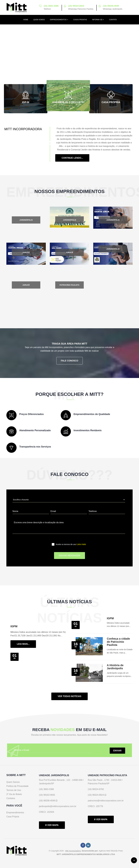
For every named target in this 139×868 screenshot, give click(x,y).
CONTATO (113, 20)
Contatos (11, 798)
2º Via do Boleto (14, 794)
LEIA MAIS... (23, 644)
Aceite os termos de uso (71, 542)
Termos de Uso (14, 790)
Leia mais (81, 544)
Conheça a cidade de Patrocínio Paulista (118, 642)
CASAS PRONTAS (80, 20)
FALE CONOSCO (69, 361)
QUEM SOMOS (39, 20)
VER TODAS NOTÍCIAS (69, 696)
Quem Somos (13, 782)
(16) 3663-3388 (51, 6)
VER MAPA (52, 825)
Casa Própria (13, 817)
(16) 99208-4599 (111, 6)
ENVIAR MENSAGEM (69, 556)
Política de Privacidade (17, 786)
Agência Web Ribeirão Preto (111, 851)
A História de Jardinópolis (115, 667)
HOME (26, 20)
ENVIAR (117, 751)
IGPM (14, 626)
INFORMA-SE (98, 20)
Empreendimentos (15, 813)
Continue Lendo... (72, 158)
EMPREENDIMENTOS (59, 20)
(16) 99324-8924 (76, 6)
